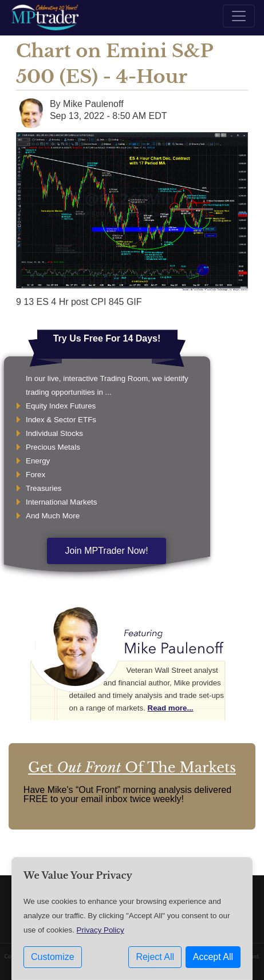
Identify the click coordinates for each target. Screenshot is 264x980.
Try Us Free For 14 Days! (107, 338)
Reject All (155, 957)
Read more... (171, 708)
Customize (53, 957)
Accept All (213, 957)
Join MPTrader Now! (106, 551)
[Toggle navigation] (239, 16)
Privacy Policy (101, 930)
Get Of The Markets (132, 767)
